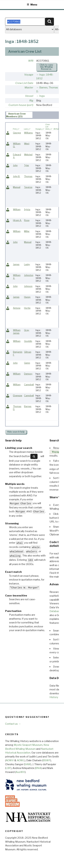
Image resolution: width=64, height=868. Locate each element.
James (16, 264)
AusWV (20, 772)
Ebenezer (18, 396)
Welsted (28, 155)
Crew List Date (24, 83)
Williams (28, 133)
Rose (27, 220)
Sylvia (27, 209)
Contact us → (13, 724)
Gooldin (28, 341)
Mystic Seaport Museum (28, 745)
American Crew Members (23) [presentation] (16, 115)
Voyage (29, 75)
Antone (17, 308)
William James (17, 332)
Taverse (28, 187)
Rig (31, 101)
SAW (28, 764)
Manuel (17, 187)
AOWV (10, 760)
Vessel (29, 96)
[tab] (19, 115)
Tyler (27, 165)
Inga (42, 96)
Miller (27, 231)
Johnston (29, 275)
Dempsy (28, 374)
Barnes (28, 406)
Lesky (27, 264)
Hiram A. (17, 220)
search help (16, 432)
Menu (32, 5)
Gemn (27, 363)
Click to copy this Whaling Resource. (46, 67)
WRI (31, 61)
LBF (8, 768)
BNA (38, 768)
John (15, 165)
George (17, 133)
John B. (17, 176)
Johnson (28, 286)
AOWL (21, 760)
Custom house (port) (21, 105)
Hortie (27, 308)
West (27, 144)
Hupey (27, 297)
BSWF (47, 760)
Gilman (28, 352)
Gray (27, 330)
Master (29, 88)
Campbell (29, 385)
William (17, 209)
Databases (56, 611)
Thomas (28, 176)
